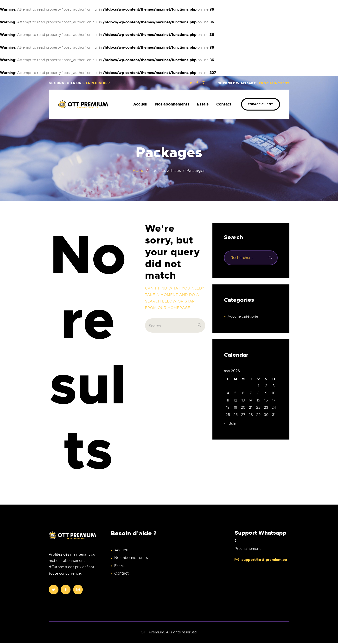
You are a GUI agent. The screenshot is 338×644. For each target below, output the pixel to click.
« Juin (231, 424)
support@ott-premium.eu (261, 560)
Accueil (121, 550)
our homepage (174, 308)
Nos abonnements (131, 558)
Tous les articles (165, 171)
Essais (120, 565)
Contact (121, 573)
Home (139, 171)
